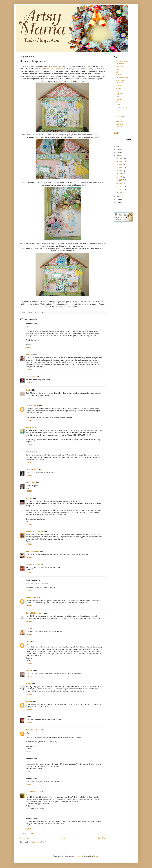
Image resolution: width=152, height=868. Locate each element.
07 (117, 196)
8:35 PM (29, 723)
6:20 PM (29, 634)
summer (119, 99)
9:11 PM (29, 557)
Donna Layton (31, 598)
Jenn (28, 628)
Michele (29, 684)
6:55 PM (29, 710)
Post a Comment (29, 833)
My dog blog (120, 121)
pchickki (29, 498)
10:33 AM (29, 398)
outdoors (119, 88)
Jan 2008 (119, 193)
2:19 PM (29, 606)
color (117, 69)
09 (117, 153)
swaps (118, 102)
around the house (122, 61)
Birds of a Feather (32, 730)
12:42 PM (29, 462)
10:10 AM (29, 591)
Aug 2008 (119, 171)
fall (117, 72)
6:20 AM (29, 752)
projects (119, 91)
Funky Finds (30, 377)
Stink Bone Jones (32, 551)
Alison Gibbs (31, 483)
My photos (119, 124)
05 (117, 203)
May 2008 (119, 180)
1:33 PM (29, 476)
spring (118, 96)
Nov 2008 (119, 161)
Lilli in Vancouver (32, 405)
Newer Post (24, 838)
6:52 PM (29, 491)
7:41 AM (29, 771)
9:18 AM (29, 348)
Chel (88, 66)
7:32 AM (29, 811)
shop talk (119, 94)
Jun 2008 (119, 177)
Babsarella (30, 355)
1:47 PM (29, 694)
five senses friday (122, 77)
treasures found (121, 107)
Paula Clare (30, 428)
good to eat (120, 80)
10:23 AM (29, 383)
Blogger (96, 856)
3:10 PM (29, 621)
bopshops (80, 856)
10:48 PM (29, 677)
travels (118, 104)
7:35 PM (29, 663)
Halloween (119, 83)
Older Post (101, 838)
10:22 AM (29, 370)
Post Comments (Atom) (38, 842)
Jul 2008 (119, 174)
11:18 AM (29, 445)
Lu (27, 717)
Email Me (117, 133)
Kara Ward (30, 670)
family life (119, 75)
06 (117, 200)
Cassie (28, 642)
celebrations (120, 67)
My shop (119, 127)
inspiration (119, 86)
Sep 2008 (119, 168)
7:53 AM (29, 785)
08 (117, 156)
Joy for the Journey (33, 565)
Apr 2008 (119, 183)
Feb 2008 (119, 189)
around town (120, 64)
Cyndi (28, 390)
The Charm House (33, 792)
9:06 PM (29, 544)
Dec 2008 (119, 158)
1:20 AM (29, 573)
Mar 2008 (119, 186)
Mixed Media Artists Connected (51, 69)
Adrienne (29, 701)
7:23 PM (29, 524)
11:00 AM (29, 420)
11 (117, 146)
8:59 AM (29, 829)
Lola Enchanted (32, 470)
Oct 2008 (119, 165)
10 (117, 149)
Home (63, 838)
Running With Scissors (34, 531)
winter (118, 110)
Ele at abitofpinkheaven (35, 613)
